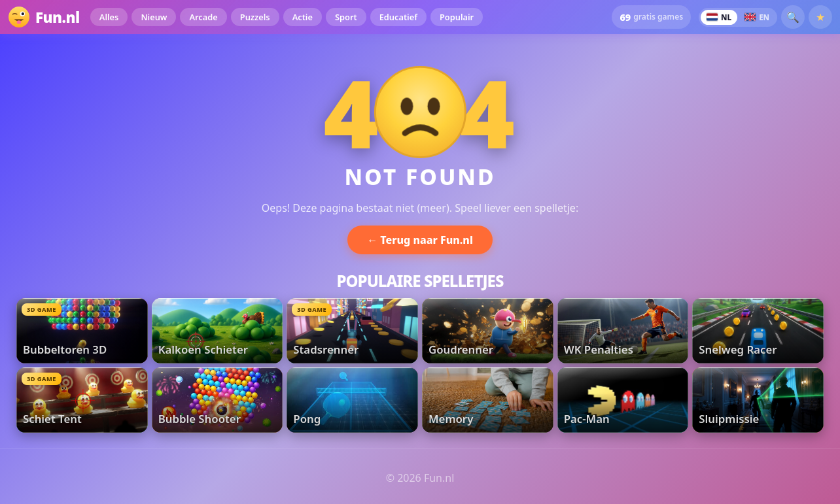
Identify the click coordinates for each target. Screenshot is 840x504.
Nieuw (154, 17)
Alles (109, 17)
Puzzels (255, 17)
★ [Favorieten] (820, 17)
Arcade (203, 17)
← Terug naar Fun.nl (420, 240)
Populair (457, 17)
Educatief (398, 17)
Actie (303, 17)
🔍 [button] (793, 17)
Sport (346, 17)
